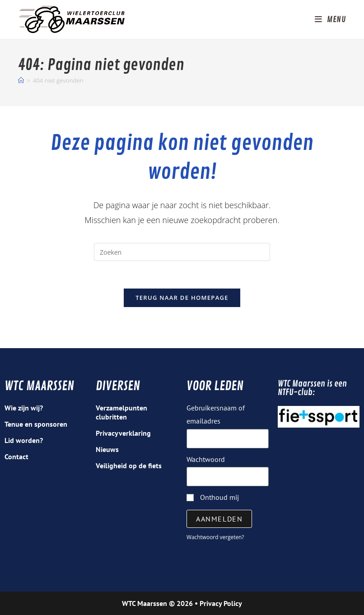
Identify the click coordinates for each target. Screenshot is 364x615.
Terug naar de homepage (182, 298)
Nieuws (107, 449)
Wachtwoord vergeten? (215, 537)
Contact (16, 457)
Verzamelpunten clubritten (121, 412)
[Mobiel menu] (330, 19)
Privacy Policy (221, 603)
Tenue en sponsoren (36, 424)
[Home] (21, 80)
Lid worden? (24, 440)
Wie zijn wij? (24, 408)
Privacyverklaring (123, 433)
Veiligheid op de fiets (129, 466)
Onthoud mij (213, 497)
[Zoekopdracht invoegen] (182, 252)
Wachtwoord (206, 459)
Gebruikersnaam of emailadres (216, 414)
